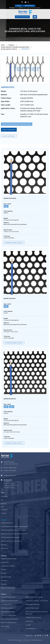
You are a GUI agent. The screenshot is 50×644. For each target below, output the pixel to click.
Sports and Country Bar (8, 612)
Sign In (19, 6)
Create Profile (29, 6)
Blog (2, 507)
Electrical (4, 573)
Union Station (5, 626)
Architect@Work (31, 629)
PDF (6, 206)
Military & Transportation (8, 588)
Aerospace (4, 581)
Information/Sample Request (14, 243)
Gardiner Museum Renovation (10, 601)
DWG (12, 407)
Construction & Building (8, 566)
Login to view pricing (9, 136)
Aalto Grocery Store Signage (34, 597)
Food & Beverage (6, 577)
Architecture (5, 562)
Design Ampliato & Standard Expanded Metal (15, 47)
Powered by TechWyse (25, 642)
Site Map (4, 513)
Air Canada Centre (6, 604)
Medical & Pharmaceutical (9, 559)
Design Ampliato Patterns (9, 49)
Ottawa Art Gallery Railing (9, 615)
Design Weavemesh (7, 523)
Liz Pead (28, 625)
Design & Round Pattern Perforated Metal (13, 530)
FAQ (2, 500)
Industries (4, 556)
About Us (4, 504)
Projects (3, 594)
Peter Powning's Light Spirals (10, 619)
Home (3, 45)
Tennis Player (30, 621)
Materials (4, 545)
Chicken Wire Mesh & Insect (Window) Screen (14, 534)
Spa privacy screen (7, 608)
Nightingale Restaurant (33, 604)
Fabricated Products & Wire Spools (11, 541)
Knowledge (4, 496)
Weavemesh (5, 548)
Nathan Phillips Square (32, 608)
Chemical (4, 584)
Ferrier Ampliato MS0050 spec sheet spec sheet (17, 124)
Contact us (4, 510)
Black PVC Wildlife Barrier (8, 623)
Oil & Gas (4, 570)
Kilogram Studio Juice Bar (33, 618)
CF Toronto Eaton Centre (8, 597)
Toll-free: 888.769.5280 (10, 468)
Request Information (9, 130)
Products (11, 45)
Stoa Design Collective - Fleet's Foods (37, 601)
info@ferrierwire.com (10, 475)
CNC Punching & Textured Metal (10, 538)
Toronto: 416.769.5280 (10, 471)
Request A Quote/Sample (22, 17)
